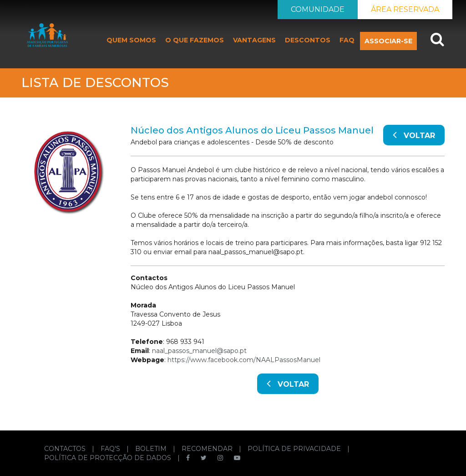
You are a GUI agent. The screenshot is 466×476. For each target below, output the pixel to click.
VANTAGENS (254, 40)
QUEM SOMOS (131, 40)
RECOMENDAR (208, 449)
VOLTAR (414, 134)
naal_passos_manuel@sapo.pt (199, 351)
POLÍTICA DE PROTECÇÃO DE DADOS (109, 458)
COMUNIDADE (318, 9)
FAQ (347, 40)
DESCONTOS (308, 40)
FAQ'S (111, 449)
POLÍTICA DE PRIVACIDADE (295, 449)
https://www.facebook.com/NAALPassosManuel (244, 360)
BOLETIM (152, 449)
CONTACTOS (66, 449)
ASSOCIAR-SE (388, 41)
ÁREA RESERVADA (405, 9)
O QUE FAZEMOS (195, 40)
